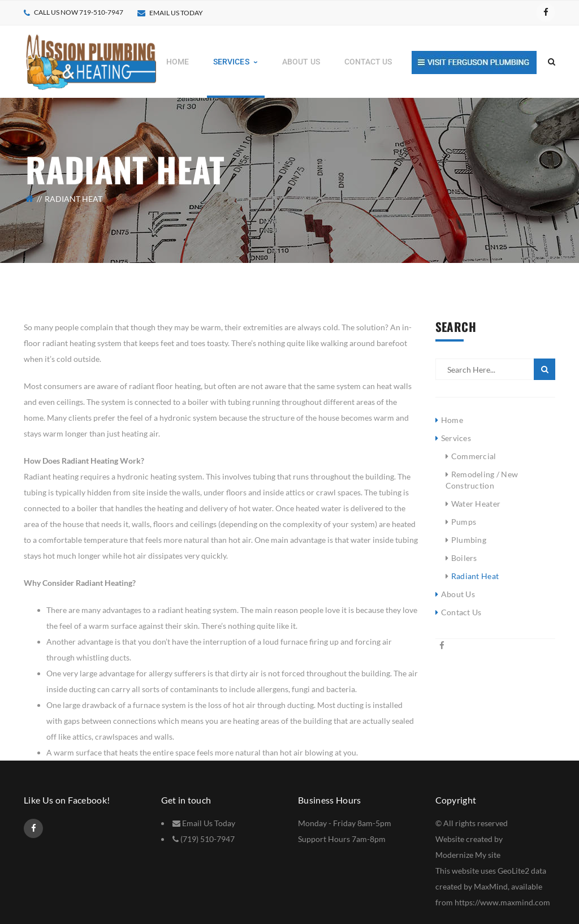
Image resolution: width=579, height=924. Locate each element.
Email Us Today (209, 823)
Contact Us (461, 612)
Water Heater (476, 504)
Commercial (474, 456)
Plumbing (469, 540)
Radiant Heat (475, 576)
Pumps (464, 522)
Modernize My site (468, 855)
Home (452, 420)
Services (456, 438)
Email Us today (176, 13)
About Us (458, 594)
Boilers (464, 558)
